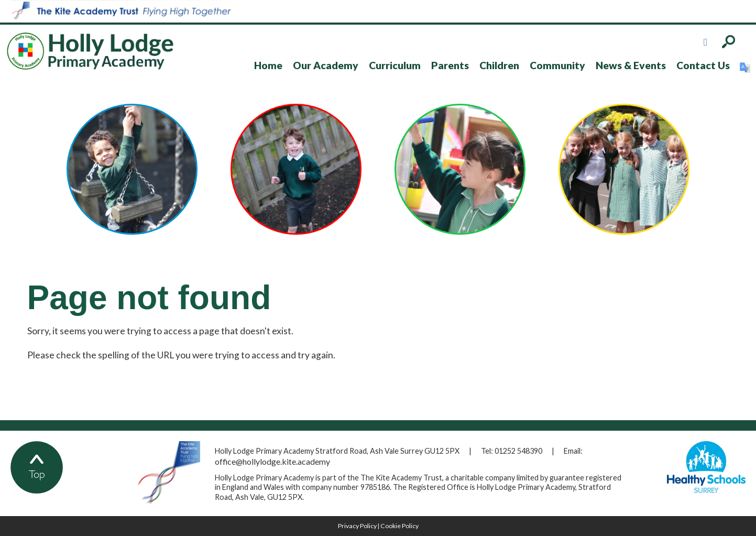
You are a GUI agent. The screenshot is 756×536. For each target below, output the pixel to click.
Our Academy (326, 65)
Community (557, 65)
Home (268, 65)
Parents (450, 65)
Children (499, 65)
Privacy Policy (357, 526)
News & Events (631, 65)
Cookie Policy (399, 526)
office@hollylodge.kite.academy (272, 461)
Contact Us (703, 65)
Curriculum (395, 65)
